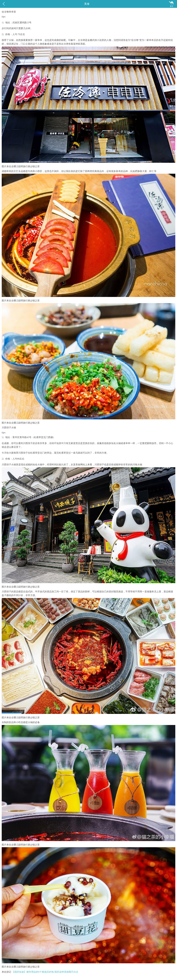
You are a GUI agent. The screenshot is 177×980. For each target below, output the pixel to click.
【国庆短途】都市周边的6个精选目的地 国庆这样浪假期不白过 (45, 972)
